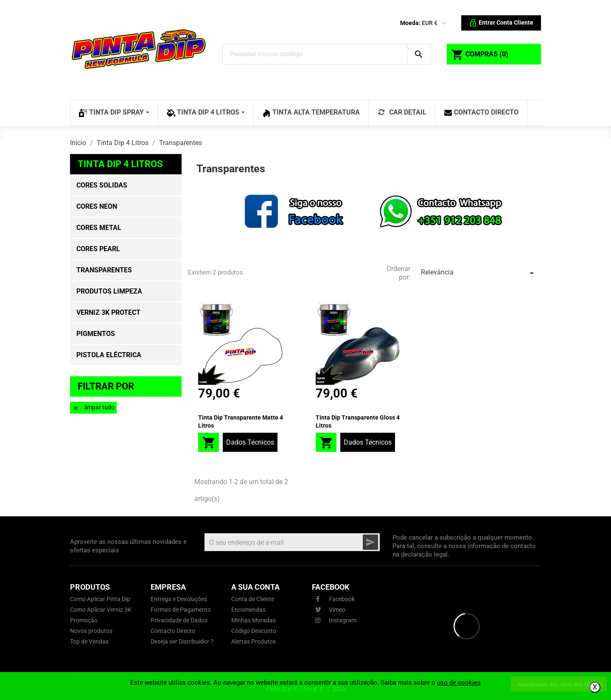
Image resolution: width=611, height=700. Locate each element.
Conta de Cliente (253, 599)
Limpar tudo (93, 407)
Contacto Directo (173, 631)
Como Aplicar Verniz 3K (101, 610)
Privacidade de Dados (179, 620)
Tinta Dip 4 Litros (120, 164)
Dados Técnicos (250, 442)
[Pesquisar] (315, 54)
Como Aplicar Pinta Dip (100, 599)
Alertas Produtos (254, 641)
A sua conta (255, 587)
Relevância (479, 273)
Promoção (84, 620)
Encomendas (248, 610)
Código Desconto (254, 631)
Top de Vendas (89, 641)
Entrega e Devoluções (179, 599)
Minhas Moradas (254, 620)
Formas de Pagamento (181, 610)
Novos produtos (91, 631)
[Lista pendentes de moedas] (444, 23)
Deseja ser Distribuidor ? (182, 641)
